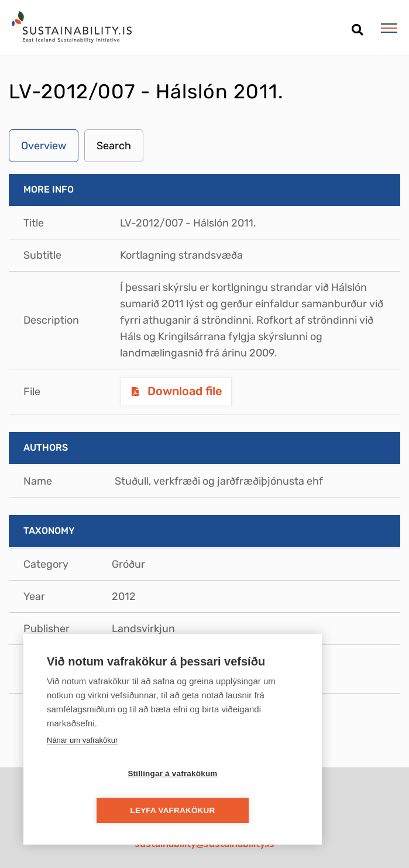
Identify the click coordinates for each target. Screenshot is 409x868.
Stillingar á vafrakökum (105, 810)
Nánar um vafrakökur (82, 776)
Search (114, 146)
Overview (44, 146)
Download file (183, 391)
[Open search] (357, 25)
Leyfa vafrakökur (240, 810)
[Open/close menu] (389, 28)
